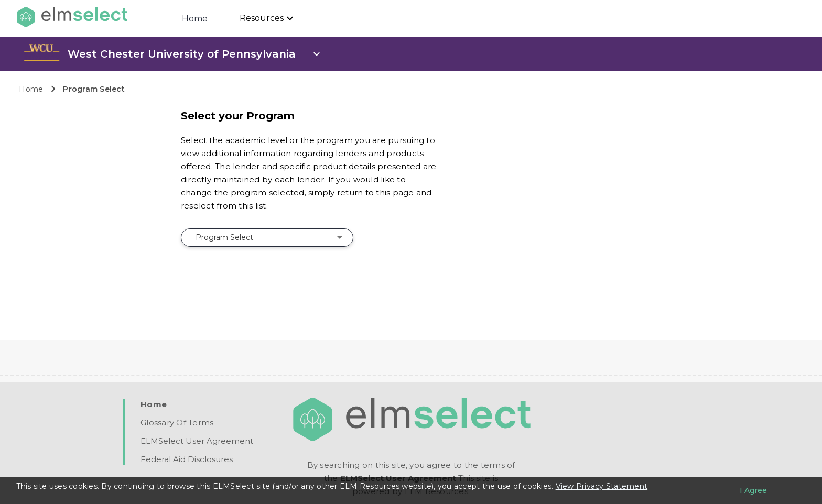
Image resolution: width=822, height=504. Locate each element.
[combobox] (267, 238)
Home (195, 19)
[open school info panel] (195, 54)
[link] (41, 58)
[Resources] (268, 18)
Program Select (94, 89)
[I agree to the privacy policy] (753, 490)
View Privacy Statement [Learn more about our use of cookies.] (602, 486)
